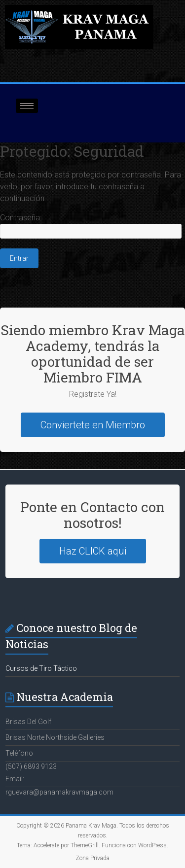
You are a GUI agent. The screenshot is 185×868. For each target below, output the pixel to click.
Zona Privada (92, 858)
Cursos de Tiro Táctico (41, 668)
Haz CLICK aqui (93, 551)
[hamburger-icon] (27, 106)
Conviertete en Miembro (93, 425)
